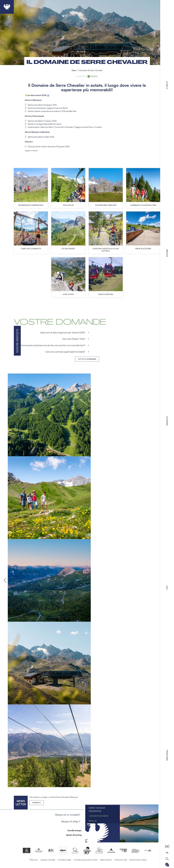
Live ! (167, 588)
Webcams (34, 860)
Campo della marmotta (31, 249)
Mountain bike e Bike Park (106, 205)
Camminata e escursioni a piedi (143, 205)
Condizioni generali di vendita (86, 860)
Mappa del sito (106, 860)
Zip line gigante (68, 249)
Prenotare (167, 755)
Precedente (6, 580)
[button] (87, 415)
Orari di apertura (106, 294)
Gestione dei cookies (138, 860)
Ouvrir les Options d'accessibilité (167, 847)
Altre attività (68, 294)
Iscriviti (37, 803)
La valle (167, 85)
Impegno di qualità (48, 860)
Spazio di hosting (72, 835)
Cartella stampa (73, 830)
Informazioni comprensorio (31, 205)
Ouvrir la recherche (167, 859)
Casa (74, 70)
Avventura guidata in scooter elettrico (106, 250)
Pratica (167, 253)
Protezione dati (121, 860)
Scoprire (167, 421)
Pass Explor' (68, 205)
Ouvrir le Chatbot (167, 865)
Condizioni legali (64, 860)
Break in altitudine (143, 249)
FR (167, 853)
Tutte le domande (87, 359)
